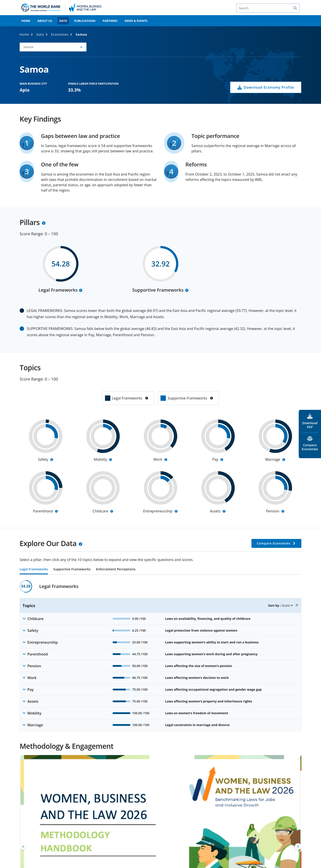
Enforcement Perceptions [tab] (116, 569)
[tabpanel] (160, 656)
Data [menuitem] (63, 21)
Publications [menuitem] (85, 21)
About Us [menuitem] (45, 21)
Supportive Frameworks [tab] (72, 569)
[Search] (268, 8)
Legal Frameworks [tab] (34, 569)
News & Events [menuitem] (136, 21)
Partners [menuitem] (110, 21)
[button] (53, 47)
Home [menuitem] (26, 21)
